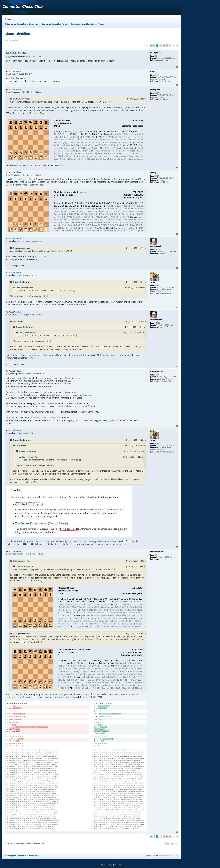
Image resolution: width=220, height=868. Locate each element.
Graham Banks (19, 282)
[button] (153, 46)
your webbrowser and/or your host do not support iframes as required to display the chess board (76, 139)
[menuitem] (8, 19)
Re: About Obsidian (14, 71)
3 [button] (163, 46)
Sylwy (15, 321)
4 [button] (166, 46)
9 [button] (174, 46)
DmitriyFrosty (19, 99)
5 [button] (169, 46)
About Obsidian (17, 34)
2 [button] (160, 46)
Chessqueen (18, 248)
